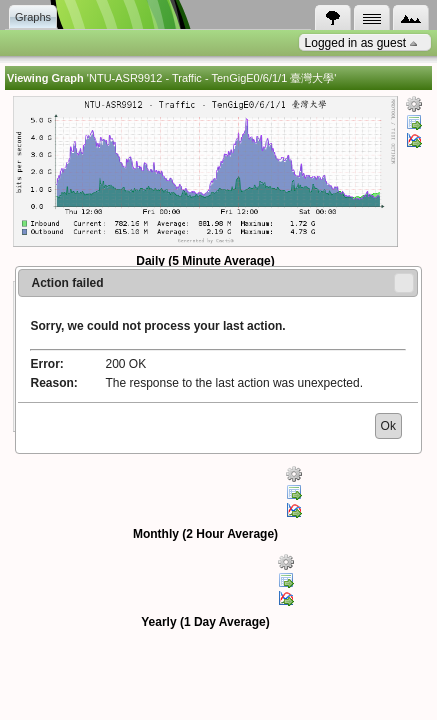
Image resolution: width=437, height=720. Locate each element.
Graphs (33, 17)
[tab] (333, 18)
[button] (404, 283)
